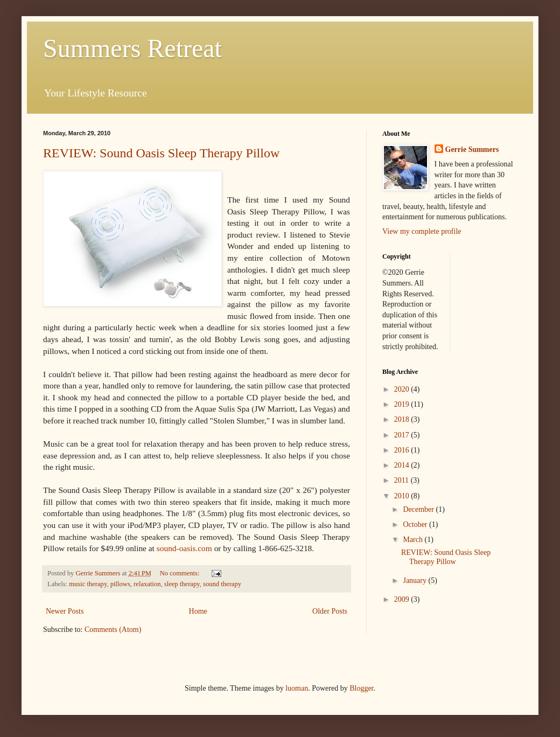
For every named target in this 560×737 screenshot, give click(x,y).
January (415, 580)
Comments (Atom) (113, 630)
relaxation (147, 584)
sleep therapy (182, 584)
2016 (403, 450)
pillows (120, 584)
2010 (403, 496)
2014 (403, 465)
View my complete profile (422, 231)
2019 (403, 404)
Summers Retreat (132, 48)
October (416, 524)
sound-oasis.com (185, 548)
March (414, 540)
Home (198, 611)
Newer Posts (65, 611)
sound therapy (222, 584)
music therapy (88, 584)
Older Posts (330, 611)
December (419, 509)
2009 (403, 599)
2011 (402, 480)
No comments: (181, 573)
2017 (403, 435)
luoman (297, 688)
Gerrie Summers (472, 150)
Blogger (361, 688)
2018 (403, 419)
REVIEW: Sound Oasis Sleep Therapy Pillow (161, 153)
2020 (403, 389)
